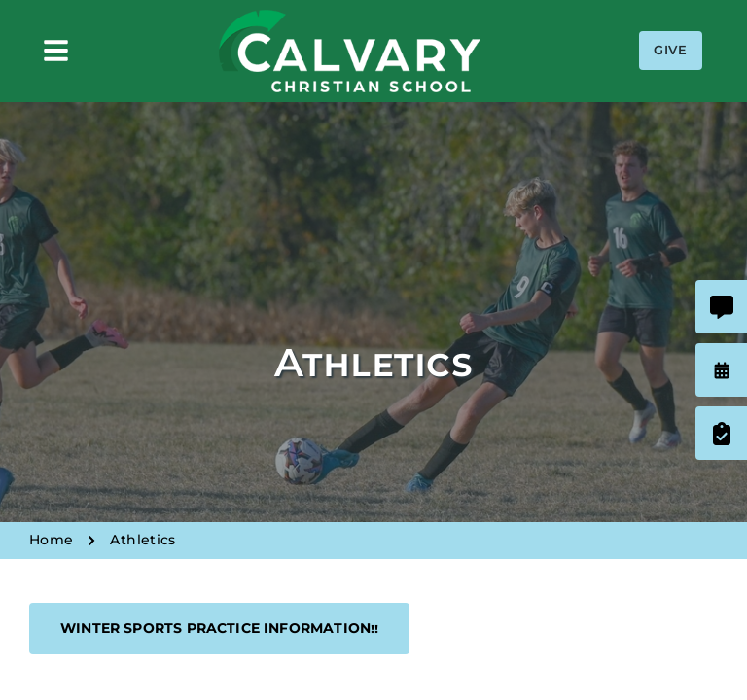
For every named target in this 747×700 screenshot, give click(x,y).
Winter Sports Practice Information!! (219, 628)
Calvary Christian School (349, 51)
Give (671, 50)
